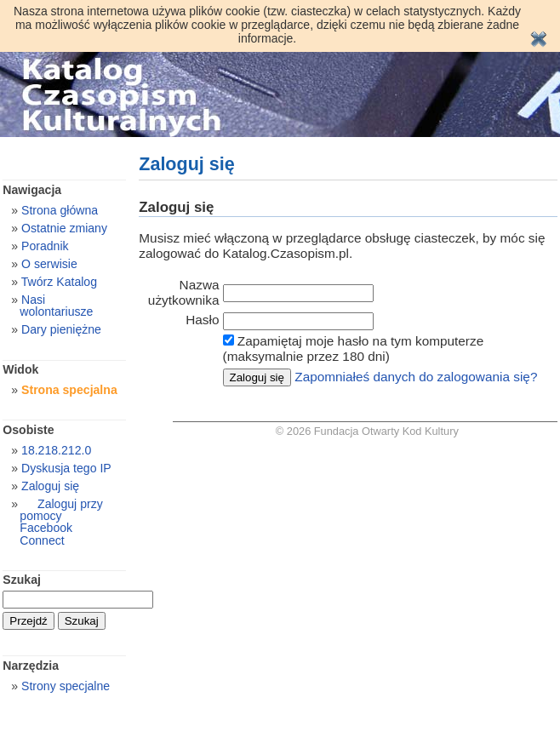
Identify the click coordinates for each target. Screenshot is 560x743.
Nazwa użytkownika (184, 292)
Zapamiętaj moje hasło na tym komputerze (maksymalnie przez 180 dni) (354, 349)
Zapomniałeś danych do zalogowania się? (416, 377)
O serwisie (49, 264)
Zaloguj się (50, 486)
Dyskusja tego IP (66, 468)
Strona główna (60, 210)
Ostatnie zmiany (64, 228)
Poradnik (45, 246)
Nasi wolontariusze (56, 306)
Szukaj (22, 580)
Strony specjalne (66, 686)
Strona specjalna (69, 390)
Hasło (202, 320)
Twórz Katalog (59, 282)
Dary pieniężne (61, 329)
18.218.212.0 (56, 450)
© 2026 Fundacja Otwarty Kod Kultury (367, 431)
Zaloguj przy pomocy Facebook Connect (61, 522)
